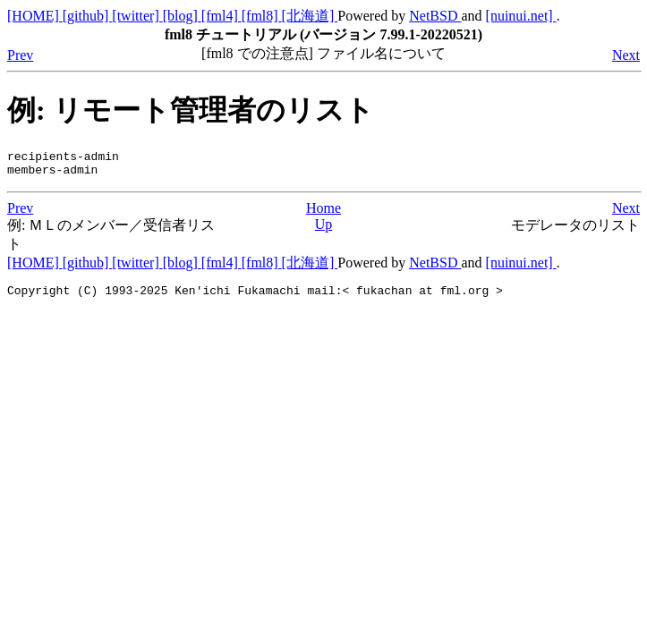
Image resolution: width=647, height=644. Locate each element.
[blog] (182, 16)
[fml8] (262, 16)
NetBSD (435, 16)
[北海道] (310, 16)
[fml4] (221, 16)
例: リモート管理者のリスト (191, 110)
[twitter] (137, 16)
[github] (88, 16)
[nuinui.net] (521, 16)
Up (324, 229)
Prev (20, 55)
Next (626, 55)
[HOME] (35, 16)
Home (323, 213)
